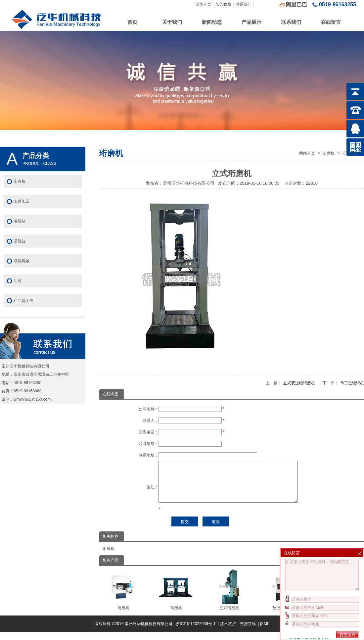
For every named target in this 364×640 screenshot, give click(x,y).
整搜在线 (248, 632)
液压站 (20, 221)
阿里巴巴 (296, 4)
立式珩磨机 (229, 598)
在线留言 (331, 22)
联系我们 (244, 4)
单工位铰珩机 (352, 383)
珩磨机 (329, 153)
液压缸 (20, 241)
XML (265, 632)
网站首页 (307, 153)
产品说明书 (23, 301)
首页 (132, 22)
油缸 (18, 281)
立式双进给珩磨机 (299, 383)
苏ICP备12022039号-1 (196, 632)
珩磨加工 (22, 201)
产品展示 (251, 22)
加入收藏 (223, 4)
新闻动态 (212, 22)
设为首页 (203, 4)
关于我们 (172, 22)
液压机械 (22, 261)
